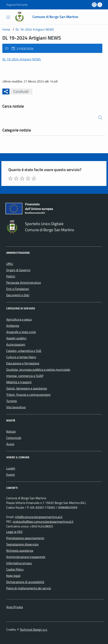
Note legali (13, 576)
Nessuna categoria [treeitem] (15, 137)
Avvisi (10, 444)
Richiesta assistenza (20, 551)
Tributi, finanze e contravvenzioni (28, 395)
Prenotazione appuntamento (25, 538)
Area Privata (15, 607)
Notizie (11, 431)
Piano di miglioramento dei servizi (29, 588)
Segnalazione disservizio (22, 544)
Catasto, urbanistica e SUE (24, 351)
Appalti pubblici (16, 338)
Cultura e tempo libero (21, 357)
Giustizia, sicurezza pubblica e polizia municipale (38, 370)
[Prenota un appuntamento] (95, 5)
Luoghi (11, 468)
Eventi (11, 475)
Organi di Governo (18, 270)
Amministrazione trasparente (26, 557)
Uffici (10, 264)
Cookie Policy (15, 569)
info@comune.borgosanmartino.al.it (39, 517)
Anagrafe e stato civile (21, 332)
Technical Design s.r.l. (34, 630)
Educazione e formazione (23, 363)
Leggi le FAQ (14, 532)
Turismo (12, 401)
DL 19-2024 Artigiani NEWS (22, 59)
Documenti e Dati (18, 295)
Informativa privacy (19, 563)
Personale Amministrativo (24, 283)
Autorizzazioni (16, 344)
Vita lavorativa (16, 407)
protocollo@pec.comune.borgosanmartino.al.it (43, 522)
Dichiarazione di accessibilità (25, 582)
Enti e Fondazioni (18, 289)
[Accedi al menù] (4, 16)
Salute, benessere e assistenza (27, 388)
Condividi (19, 91)
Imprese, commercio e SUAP (25, 376)
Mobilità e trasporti (19, 382)
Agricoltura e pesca (19, 319)
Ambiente (13, 326)
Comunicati (14, 438)
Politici (11, 276)
